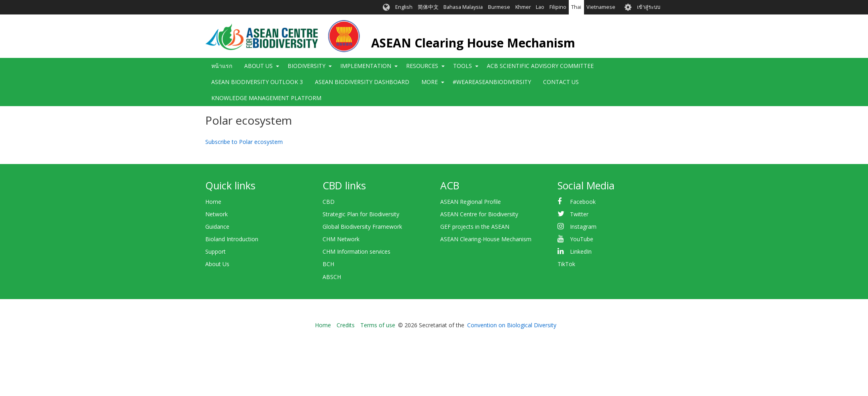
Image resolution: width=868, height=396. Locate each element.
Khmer (523, 7)
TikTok (566, 264)
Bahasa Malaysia (463, 7)
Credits (346, 325)
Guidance (217, 227)
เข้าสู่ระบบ (649, 7)
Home (213, 202)
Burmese (499, 7)
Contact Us (561, 82)
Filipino (558, 7)
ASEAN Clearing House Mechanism (473, 43)
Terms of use (378, 325)
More (430, 82)
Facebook (583, 202)
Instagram (583, 227)
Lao (540, 7)
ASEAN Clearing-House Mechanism (486, 239)
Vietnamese (601, 7)
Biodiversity (306, 66)
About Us (258, 66)
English (404, 7)
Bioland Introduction (232, 239)
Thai (576, 7)
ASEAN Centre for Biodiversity (479, 214)
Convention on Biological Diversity (512, 325)
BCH (328, 264)
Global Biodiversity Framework (362, 227)
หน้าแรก (222, 66)
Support (215, 251)
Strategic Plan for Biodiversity (361, 214)
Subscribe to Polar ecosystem (244, 142)
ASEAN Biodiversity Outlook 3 (257, 82)
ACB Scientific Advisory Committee (540, 66)
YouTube (582, 239)
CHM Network (341, 239)
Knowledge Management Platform (266, 98)
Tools (463, 66)
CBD (329, 202)
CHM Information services (356, 251)
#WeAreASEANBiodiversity (492, 82)
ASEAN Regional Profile (471, 202)
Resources (422, 66)
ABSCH (332, 277)
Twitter (579, 214)
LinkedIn (581, 251)
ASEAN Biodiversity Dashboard (362, 82)
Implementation (366, 66)
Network (216, 214)
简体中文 (428, 7)
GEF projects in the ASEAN (475, 227)
